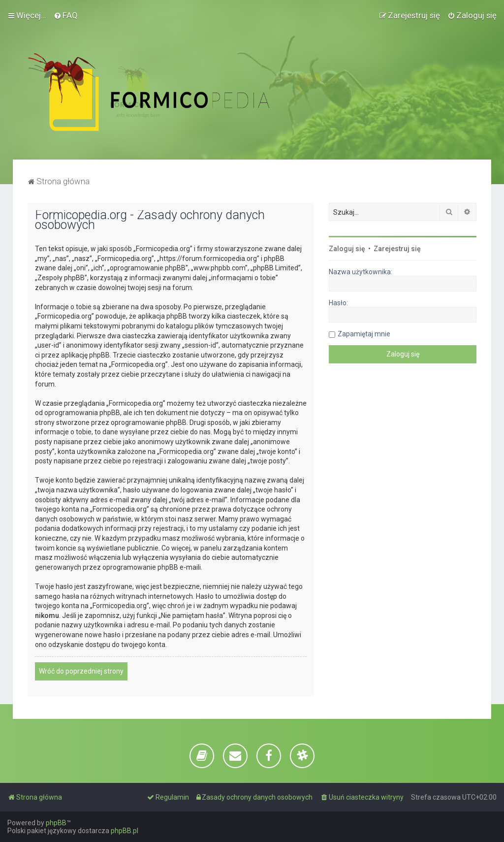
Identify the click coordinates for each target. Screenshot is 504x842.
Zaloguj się (347, 249)
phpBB (56, 823)
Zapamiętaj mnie (364, 334)
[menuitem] (66, 15)
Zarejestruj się (397, 249)
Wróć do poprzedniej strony (81, 671)
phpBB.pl (125, 831)
